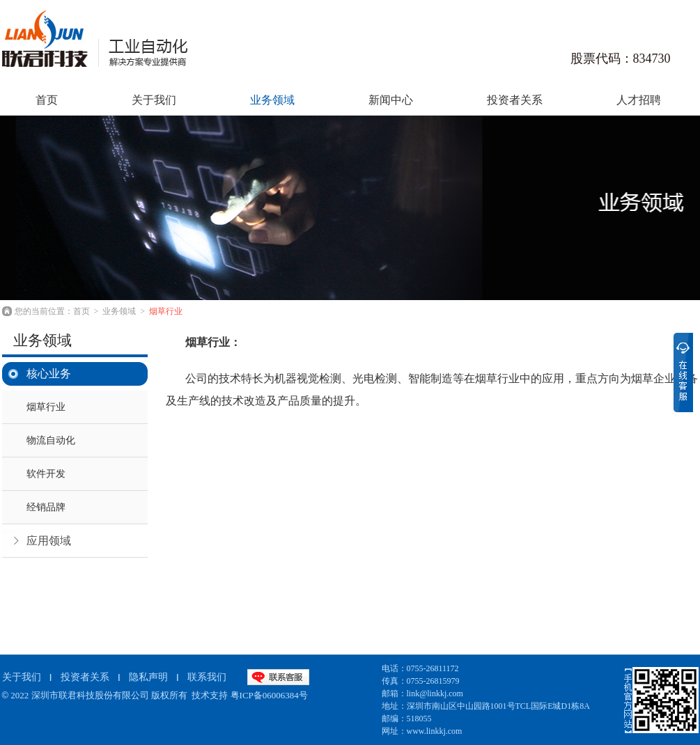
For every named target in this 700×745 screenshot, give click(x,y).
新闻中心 (391, 100)
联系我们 (207, 677)
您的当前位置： (44, 311)
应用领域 (49, 541)
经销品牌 (46, 507)
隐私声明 (148, 677)
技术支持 (210, 695)
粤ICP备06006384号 (269, 695)
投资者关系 (515, 100)
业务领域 (272, 100)
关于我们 (154, 100)
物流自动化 (51, 440)
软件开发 (46, 474)
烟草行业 (166, 311)
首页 (81, 311)
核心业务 (49, 374)
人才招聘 (639, 100)
